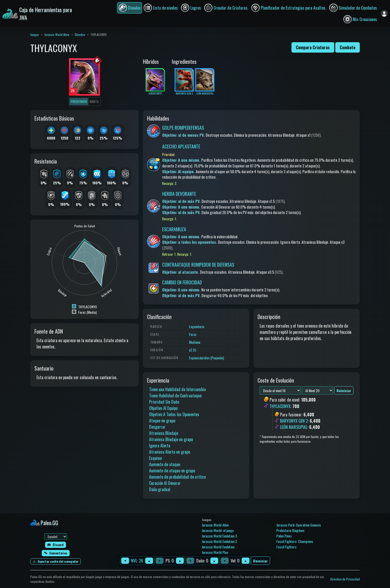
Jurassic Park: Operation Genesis (299, 525)
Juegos (35, 35)
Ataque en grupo (162, 421)
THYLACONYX (280, 406)
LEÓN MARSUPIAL (294, 427)
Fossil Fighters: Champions (295, 541)
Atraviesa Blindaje (164, 433)
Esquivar (156, 458)
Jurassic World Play (215, 552)
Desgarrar (157, 427)
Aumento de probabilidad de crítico (177, 477)
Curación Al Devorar (165, 483)
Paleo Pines (284, 536)
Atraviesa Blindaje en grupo (171, 439)
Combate (348, 47)
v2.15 (193, 350)
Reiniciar (260, 561)
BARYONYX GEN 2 (294, 421)
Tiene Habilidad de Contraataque (175, 396)
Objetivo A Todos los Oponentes (174, 414)
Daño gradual (160, 489)
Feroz (193, 334)
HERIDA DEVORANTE (179, 194)
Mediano (195, 342)
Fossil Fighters (286, 547)
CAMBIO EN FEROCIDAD (182, 282)
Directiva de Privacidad (345, 579)
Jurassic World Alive (57, 35)
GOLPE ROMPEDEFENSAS (183, 128)
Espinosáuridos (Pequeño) (206, 358)
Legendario (197, 326)
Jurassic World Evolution (218, 547)
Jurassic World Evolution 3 (219, 536)
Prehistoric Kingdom (290, 530)
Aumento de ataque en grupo (172, 471)
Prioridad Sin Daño (164, 402)
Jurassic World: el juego (218, 530)
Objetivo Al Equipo (163, 408)
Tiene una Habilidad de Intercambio (177, 389)
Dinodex (80, 35)
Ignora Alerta (160, 446)
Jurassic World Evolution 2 (219, 541)
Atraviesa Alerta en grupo (170, 452)
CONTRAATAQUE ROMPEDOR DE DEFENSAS (198, 265)
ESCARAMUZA (174, 229)
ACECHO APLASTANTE (181, 146)
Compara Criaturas (313, 47)
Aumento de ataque (165, 464)
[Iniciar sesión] (384, 14)
